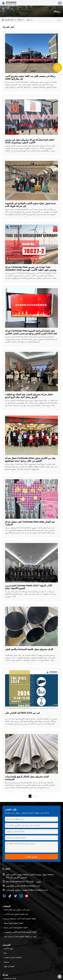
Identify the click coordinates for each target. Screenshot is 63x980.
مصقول (6, 962)
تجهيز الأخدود (8, 949)
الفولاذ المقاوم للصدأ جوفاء (13, 923)
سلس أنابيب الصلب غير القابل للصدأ (17, 910)
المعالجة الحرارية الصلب (13, 957)
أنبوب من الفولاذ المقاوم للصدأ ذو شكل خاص (20, 937)
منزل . (28, 20)
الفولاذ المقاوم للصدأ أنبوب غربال (16, 928)
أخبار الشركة (9, 20)
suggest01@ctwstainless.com (35, 890)
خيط (5, 953)
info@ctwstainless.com (30, 886)
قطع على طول (9, 966)
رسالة (20, 20)
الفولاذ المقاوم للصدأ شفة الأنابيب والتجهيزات (20, 932)
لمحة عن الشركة (10, 978)
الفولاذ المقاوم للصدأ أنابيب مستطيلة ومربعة (20, 919)
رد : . (60, 20)
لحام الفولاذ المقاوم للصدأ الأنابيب (16, 914)
